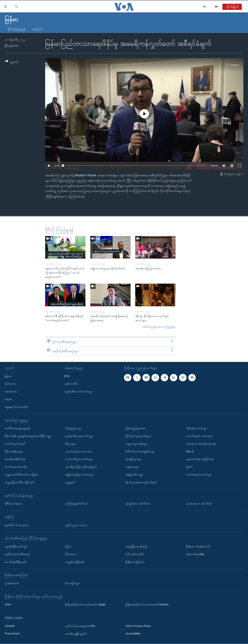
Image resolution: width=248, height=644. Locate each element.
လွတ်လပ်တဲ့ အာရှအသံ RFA (80, 626)
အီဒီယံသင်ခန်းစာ (14, 504)
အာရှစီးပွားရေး (133, 459)
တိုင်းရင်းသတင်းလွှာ (196, 428)
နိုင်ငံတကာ (10, 384)
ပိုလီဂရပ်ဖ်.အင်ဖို (135, 554)
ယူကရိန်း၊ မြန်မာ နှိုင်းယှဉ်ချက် (81, 467)
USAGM (10, 626)
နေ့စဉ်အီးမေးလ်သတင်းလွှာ (78, 392)
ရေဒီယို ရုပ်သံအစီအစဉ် (17, 554)
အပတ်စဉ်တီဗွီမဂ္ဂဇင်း (16, 562)
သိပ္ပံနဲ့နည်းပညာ (73, 428)
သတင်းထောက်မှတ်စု (16, 467)
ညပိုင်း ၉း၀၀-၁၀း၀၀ (76, 525)
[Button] (11, 62)
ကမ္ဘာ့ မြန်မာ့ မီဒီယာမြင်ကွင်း (20, 482)
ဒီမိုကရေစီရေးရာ (14, 451)
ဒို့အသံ (189, 467)
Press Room (12, 634)
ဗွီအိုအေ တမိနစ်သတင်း (198, 546)
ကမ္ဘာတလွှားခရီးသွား (136, 444)
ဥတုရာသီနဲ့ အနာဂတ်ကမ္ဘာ (79, 436)
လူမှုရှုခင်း (70, 482)
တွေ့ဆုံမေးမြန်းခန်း (75, 562)
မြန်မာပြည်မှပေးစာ (136, 428)
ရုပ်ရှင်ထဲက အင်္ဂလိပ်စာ (138, 504)
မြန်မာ (8, 376)
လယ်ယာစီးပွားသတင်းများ (79, 459)
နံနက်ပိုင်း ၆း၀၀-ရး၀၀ (17, 525)
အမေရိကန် (11, 392)
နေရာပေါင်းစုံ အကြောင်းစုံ (200, 459)
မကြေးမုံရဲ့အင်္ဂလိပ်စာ (76, 504)
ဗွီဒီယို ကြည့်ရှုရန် (17, 29)
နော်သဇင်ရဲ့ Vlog (195, 554)
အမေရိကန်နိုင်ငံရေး (15, 459)
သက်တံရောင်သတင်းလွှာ (199, 474)
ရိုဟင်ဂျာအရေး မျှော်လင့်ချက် (141, 482)
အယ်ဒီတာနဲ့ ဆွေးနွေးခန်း (17, 428)
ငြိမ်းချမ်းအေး (12, 46)
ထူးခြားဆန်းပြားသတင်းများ (79, 474)
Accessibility (133, 634)
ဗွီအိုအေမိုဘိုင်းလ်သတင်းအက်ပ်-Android (147, 605)
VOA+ (8, 605)
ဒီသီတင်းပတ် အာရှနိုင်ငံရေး (140, 451)
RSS (67, 376)
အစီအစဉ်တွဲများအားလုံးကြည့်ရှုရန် (159, 327)
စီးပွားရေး (70, 444)
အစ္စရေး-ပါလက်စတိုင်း (17, 407)
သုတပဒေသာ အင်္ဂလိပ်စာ (199, 504)
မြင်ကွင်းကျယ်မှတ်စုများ (138, 436)
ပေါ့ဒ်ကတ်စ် (71, 384)
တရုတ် (8, 399)
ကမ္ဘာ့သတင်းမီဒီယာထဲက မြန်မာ (22, 474)
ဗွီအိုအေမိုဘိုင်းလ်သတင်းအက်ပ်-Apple (85, 605)
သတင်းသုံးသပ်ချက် (15, 444)
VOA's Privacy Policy (138, 626)
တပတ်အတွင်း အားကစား (78, 451)
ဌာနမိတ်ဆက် (12, 583)
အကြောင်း (37, 29)
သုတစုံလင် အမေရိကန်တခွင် (201, 444)
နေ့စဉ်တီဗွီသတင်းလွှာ (16, 546)
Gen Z (190, 451)
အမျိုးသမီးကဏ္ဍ (134, 474)
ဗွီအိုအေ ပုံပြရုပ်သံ (135, 562)
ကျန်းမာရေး (132, 467)
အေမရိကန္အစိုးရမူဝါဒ (76, 634)
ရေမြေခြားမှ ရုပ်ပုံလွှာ (137, 546)
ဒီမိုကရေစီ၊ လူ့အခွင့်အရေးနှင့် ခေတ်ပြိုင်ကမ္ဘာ (28, 436)
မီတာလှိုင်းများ (73, 583)
